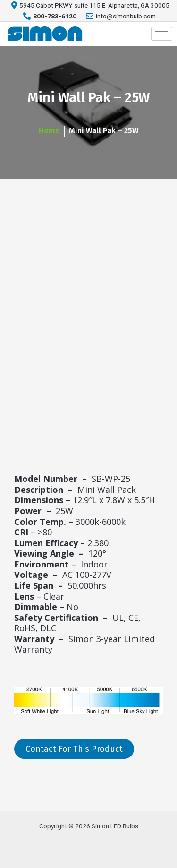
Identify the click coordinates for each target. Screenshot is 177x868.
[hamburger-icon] (162, 34)
